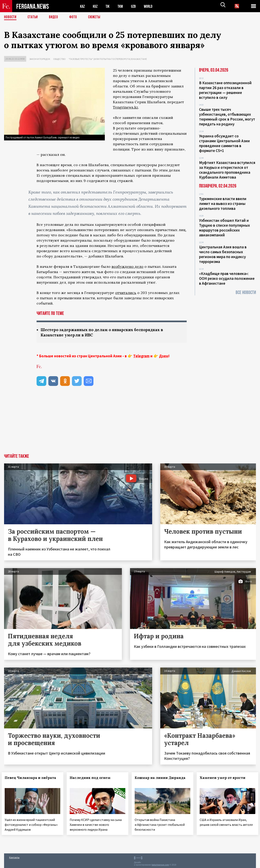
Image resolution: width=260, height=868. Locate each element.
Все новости (246, 292)
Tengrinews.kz (126, 107)
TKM (122, 6)
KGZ (96, 6)
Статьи (34, 17)
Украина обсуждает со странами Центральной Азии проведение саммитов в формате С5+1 (224, 143)
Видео (55, 17)
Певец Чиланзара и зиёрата (23, 781)
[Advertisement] (130, 424)
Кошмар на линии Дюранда (162, 778)
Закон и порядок (40, 59)
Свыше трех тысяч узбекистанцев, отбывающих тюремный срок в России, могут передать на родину (227, 117)
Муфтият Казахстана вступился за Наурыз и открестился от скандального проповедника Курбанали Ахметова (227, 170)
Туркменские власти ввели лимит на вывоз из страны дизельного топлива (223, 204)
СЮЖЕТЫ (96, 17)
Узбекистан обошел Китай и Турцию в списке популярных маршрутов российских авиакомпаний (224, 228)
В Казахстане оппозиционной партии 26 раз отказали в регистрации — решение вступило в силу (225, 90)
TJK (109, 6)
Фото (75, 17)
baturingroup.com (160, 864)
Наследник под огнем (93, 778)
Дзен (164, 356)
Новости (11, 17)
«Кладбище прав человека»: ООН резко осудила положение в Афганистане (227, 278)
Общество (59, 59)
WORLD (152, 6)
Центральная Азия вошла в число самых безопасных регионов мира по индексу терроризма (223, 254)
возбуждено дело (127, 267)
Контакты (14, 856)
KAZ (83, 6)
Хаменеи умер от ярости (225, 778)
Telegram (141, 356)
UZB (136, 6)
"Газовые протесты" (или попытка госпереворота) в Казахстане (108, 59)
